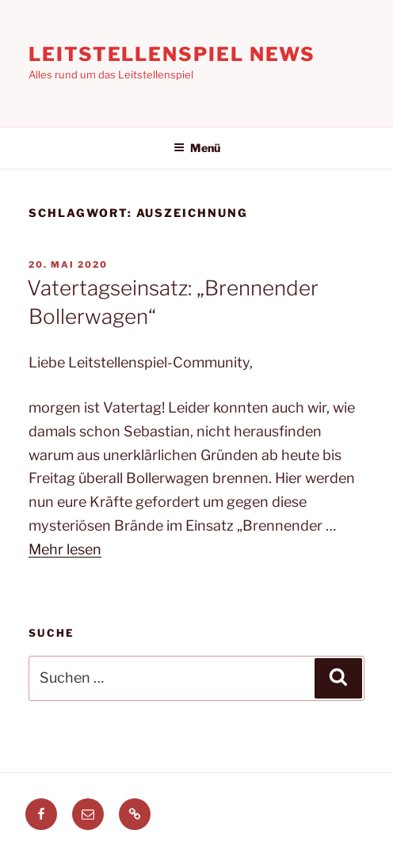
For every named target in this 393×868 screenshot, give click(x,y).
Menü (197, 148)
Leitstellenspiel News (172, 54)
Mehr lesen (65, 549)
